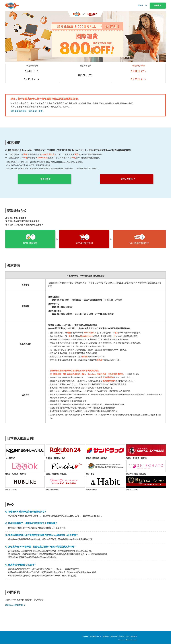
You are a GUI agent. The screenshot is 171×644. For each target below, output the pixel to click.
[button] (145, 6)
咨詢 (127, 637)
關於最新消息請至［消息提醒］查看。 (28, 111)
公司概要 (85, 637)
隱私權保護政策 (96, 637)
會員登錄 (44, 179)
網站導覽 (134, 637)
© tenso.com (121, 640)
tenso (135, 640)
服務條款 (106, 637)
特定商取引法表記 (118, 637)
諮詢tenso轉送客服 (14, 605)
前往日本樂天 (127, 179)
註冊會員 (158, 5)
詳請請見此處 (132, 374)
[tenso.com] (12, 6)
